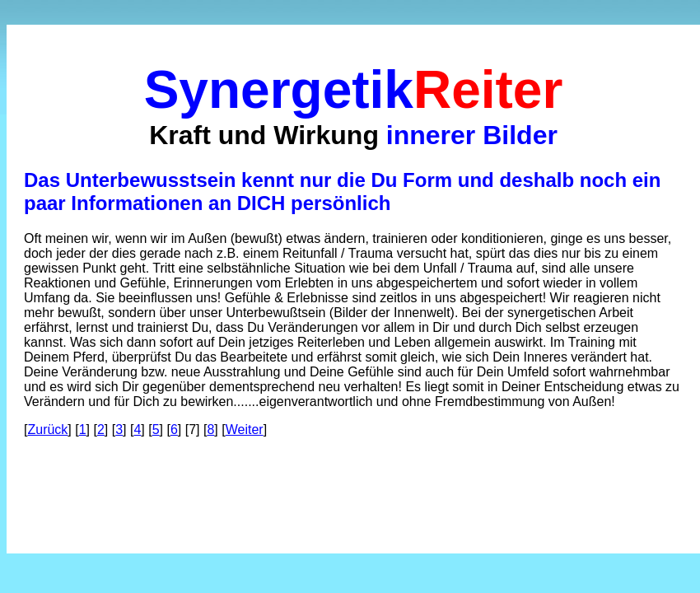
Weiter (245, 430)
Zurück (47, 430)
